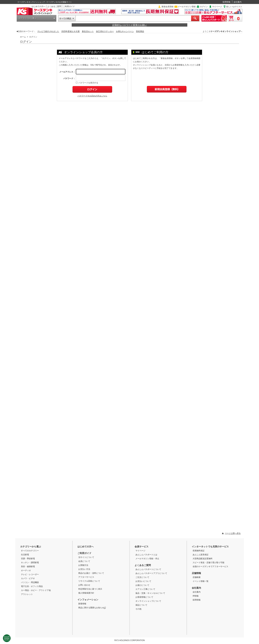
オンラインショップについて (148, 601)
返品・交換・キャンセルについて (150, 593)
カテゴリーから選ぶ (27, 18)
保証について (141, 605)
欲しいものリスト (234, 7)
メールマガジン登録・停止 (147, 559)
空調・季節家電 (28, 559)
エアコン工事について (145, 589)
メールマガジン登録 (187, 7)
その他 (138, 609)
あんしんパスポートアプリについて (151, 573)
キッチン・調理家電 (30, 563)
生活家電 (25, 555)
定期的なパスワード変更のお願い (129, 25)
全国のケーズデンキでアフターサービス (210, 567)
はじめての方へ (38, 6)
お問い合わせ (84, 585)
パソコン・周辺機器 (30, 582)
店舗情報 (196, 573)
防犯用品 (140, 31)
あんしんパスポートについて (148, 569)
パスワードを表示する (87, 83)
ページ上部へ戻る (233, 533)
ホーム (23, 37)
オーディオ (26, 570)
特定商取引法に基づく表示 (90, 589)
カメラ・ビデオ (28, 578)
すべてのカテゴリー (30, 551)
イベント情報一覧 (201, 581)
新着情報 (82, 604)
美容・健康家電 (28, 567)
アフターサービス (86, 577)
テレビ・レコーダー (30, 574)
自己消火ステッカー (105, 31)
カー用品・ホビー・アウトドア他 (36, 590)
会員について (84, 561)
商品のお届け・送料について (91, 573)
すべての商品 (65, 19)
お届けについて (142, 585)
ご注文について (142, 577)
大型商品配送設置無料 (203, 559)
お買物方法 (83, 565)
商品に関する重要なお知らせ (92, 608)
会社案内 (238, 2)
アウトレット (27, 594)
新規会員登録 (167, 7)
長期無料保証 (199, 551)
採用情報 (226, 2)
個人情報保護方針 (86, 593)
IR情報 (196, 596)
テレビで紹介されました (48, 31)
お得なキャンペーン (125, 31)
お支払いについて (143, 581)
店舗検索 (197, 577)
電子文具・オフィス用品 (32, 586)
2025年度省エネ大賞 (71, 31)
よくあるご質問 (54, 6)
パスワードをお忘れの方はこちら (92, 96)
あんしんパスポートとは (146, 555)
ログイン (204, 7)
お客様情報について (144, 597)
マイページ (217, 7)
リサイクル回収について (89, 581)
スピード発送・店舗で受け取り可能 (208, 563)
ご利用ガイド (69, 6)
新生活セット (88, 31)
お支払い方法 (84, 569)
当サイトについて (86, 557)
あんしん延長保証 (201, 555)
